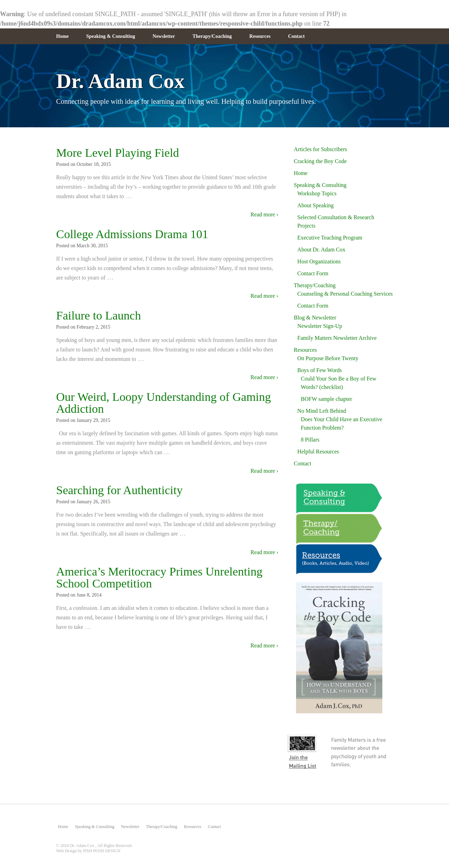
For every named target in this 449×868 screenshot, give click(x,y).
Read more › (264, 214)
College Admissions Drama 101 (132, 234)
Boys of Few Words (320, 370)
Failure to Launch (99, 315)
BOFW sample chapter (327, 399)
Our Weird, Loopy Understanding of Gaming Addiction (163, 403)
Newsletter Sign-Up (320, 326)
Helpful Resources (318, 452)
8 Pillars (310, 440)
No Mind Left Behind (322, 411)
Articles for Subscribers (321, 149)
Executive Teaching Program (330, 238)
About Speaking (316, 205)
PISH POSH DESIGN (102, 851)
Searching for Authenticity (119, 490)
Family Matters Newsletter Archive (337, 338)
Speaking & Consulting (111, 36)
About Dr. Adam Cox (321, 250)
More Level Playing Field (118, 153)
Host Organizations (319, 261)
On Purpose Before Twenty (328, 358)
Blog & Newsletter (315, 318)
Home (62, 36)
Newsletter (164, 36)
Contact (296, 36)
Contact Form (313, 273)
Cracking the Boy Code (320, 161)
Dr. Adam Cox (120, 81)
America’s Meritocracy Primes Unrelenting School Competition (159, 577)
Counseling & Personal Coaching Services (345, 294)
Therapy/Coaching (212, 36)
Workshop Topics (317, 193)
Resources (260, 36)
